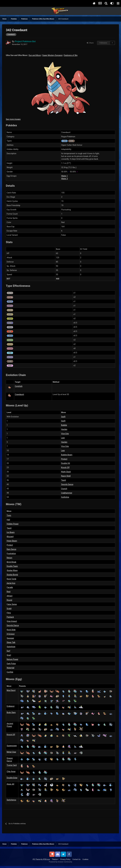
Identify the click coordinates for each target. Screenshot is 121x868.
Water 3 (65, 179)
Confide (10, 672)
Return (9, 558)
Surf (8, 651)
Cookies (85, 859)
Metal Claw (11, 752)
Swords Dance (67, 484)
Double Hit (66, 463)
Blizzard (10, 537)
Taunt (63, 480)
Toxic (9, 515)
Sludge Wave (12, 570)
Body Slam (11, 712)
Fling (9, 613)
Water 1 (65, 176)
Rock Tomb (11, 579)
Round (9, 600)
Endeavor (11, 706)
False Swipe (12, 604)
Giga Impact (12, 621)
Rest (9, 592)
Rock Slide (11, 630)
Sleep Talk (11, 642)
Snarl (9, 655)
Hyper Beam (12, 541)
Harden (64, 429)
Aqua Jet (10, 784)
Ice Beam (11, 532)
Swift (63, 417)
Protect (64, 459)
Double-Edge (12, 778)
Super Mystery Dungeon (52, 55)
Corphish (19, 386)
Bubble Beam (67, 455)
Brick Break (11, 562)
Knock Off (65, 467)
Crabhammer (67, 493)
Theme (55, 859)
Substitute (11, 647)
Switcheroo (11, 800)
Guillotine (65, 497)
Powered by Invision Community (60, 862)
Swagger (10, 638)
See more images (13, 119)
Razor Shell (66, 476)
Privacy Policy (65, 859)
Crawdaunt (19, 394)
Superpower (12, 746)
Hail (8, 520)
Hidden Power (13, 524)
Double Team (12, 566)
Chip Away (11, 771)
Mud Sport (11, 690)
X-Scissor (11, 634)
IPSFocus (46, 859)
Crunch (64, 489)
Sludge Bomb (12, 575)
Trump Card (12, 765)
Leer (63, 438)
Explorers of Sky (71, 55)
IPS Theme (37, 859)
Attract (10, 596)
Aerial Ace (11, 583)
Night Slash (66, 472)
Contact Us (76, 859)
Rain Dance (11, 549)
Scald (9, 609)
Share (90, 43)
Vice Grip (65, 434)
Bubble (64, 425)
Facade (10, 587)
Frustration (11, 553)
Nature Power (12, 659)
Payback (10, 617)
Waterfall (10, 668)
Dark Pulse (11, 664)
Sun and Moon (35, 55)
